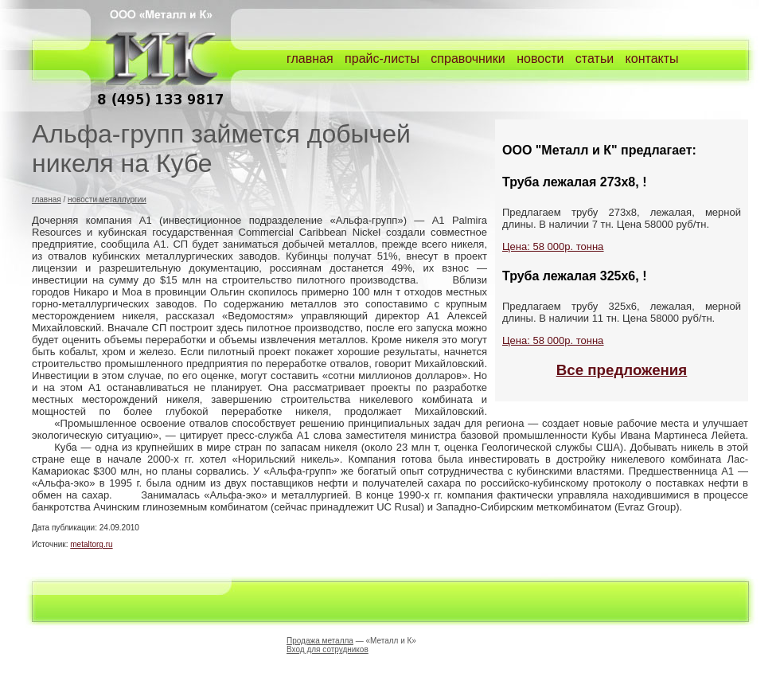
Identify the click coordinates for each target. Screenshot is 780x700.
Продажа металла (320, 641)
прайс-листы (382, 59)
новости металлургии (107, 199)
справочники (468, 59)
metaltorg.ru (91, 544)
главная (310, 59)
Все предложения (622, 370)
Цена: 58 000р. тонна (553, 246)
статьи (595, 59)
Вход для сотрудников (328, 649)
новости (540, 59)
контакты (652, 59)
